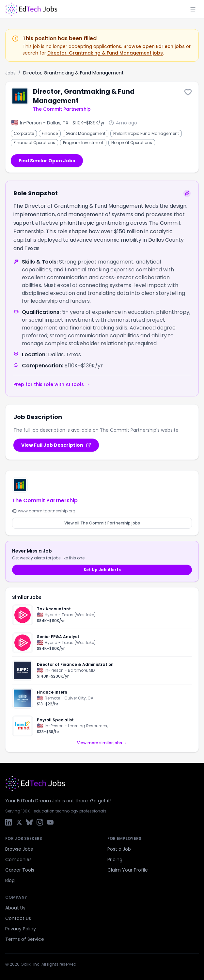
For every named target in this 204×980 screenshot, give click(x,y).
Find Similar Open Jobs (47, 161)
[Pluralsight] (23, 615)
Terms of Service (25, 939)
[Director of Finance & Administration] (102, 670)
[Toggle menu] (193, 9)
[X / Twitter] (19, 822)
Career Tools (20, 870)
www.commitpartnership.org (44, 511)
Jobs (10, 73)
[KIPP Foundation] (23, 670)
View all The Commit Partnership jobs (102, 523)
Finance (50, 133)
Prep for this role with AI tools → (52, 384)
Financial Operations (34, 143)
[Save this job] (188, 92)
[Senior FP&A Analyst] (102, 643)
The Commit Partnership (62, 109)
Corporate (24, 133)
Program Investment (83, 143)
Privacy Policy (21, 929)
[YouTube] (50, 822)
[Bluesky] (29, 822)
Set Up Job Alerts (102, 570)
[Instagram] (40, 822)
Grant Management (86, 133)
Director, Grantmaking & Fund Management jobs (105, 53)
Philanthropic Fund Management (146, 133)
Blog (10, 880)
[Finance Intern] (102, 698)
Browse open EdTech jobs (154, 46)
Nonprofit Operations (132, 143)
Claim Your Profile (128, 870)
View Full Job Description (56, 445)
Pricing (115, 860)
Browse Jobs (19, 849)
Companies (18, 860)
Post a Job (119, 849)
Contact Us (18, 918)
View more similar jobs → (102, 743)
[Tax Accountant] (102, 617)
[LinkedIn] (8, 822)
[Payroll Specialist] (102, 724)
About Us (15, 908)
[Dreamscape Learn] (23, 698)
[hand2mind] (23, 726)
